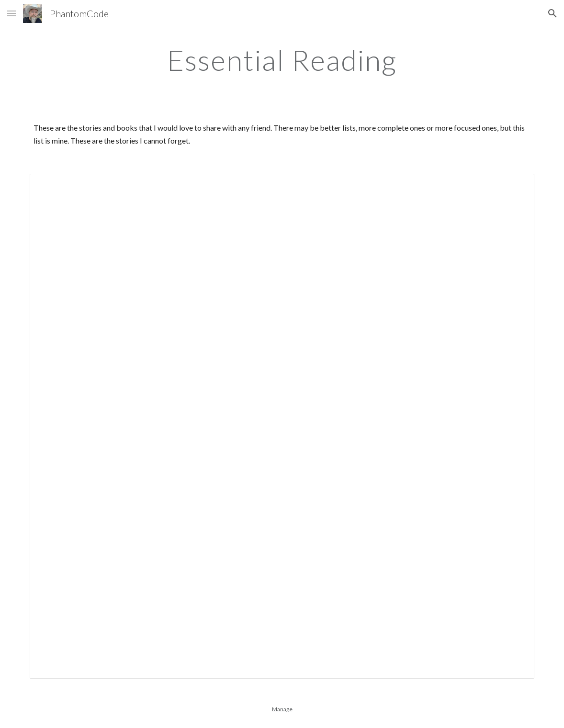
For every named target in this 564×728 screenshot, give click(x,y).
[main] (282, 60)
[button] (11, 13)
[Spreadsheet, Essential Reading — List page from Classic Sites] (282, 426)
